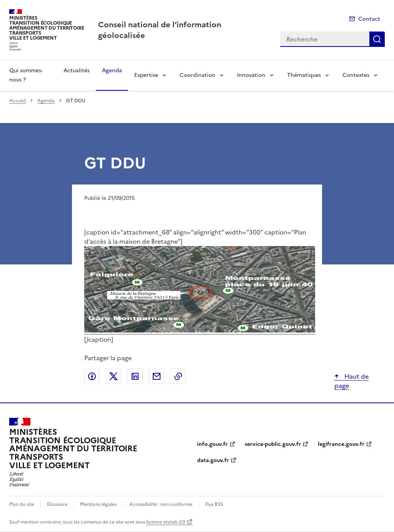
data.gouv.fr (213, 460)
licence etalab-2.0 (166, 522)
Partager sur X (114, 376)
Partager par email (157, 376)
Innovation (251, 75)
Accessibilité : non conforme (161, 504)
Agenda (112, 71)
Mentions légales (98, 504)
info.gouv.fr (212, 444)
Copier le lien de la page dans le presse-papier (178, 376)
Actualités (77, 71)
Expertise (146, 75)
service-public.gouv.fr (273, 444)
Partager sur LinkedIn (135, 376)
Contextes (356, 75)
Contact (369, 19)
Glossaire (57, 504)
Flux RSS (214, 504)
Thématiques (304, 75)
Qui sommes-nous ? (26, 75)
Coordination (198, 75)
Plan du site (22, 504)
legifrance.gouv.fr (341, 444)
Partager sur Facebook (92, 376)
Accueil (18, 101)
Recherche (377, 39)
